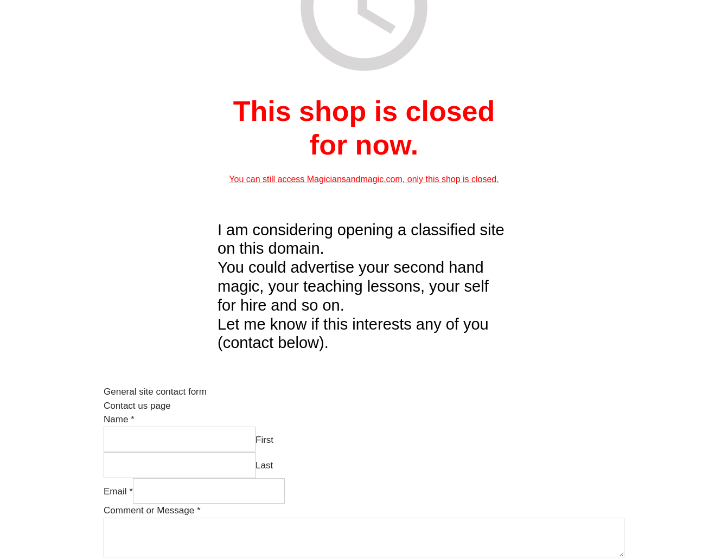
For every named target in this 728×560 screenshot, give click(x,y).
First (264, 440)
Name (119, 419)
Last (264, 465)
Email (118, 491)
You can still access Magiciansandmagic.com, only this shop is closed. (364, 179)
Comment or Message (152, 510)
